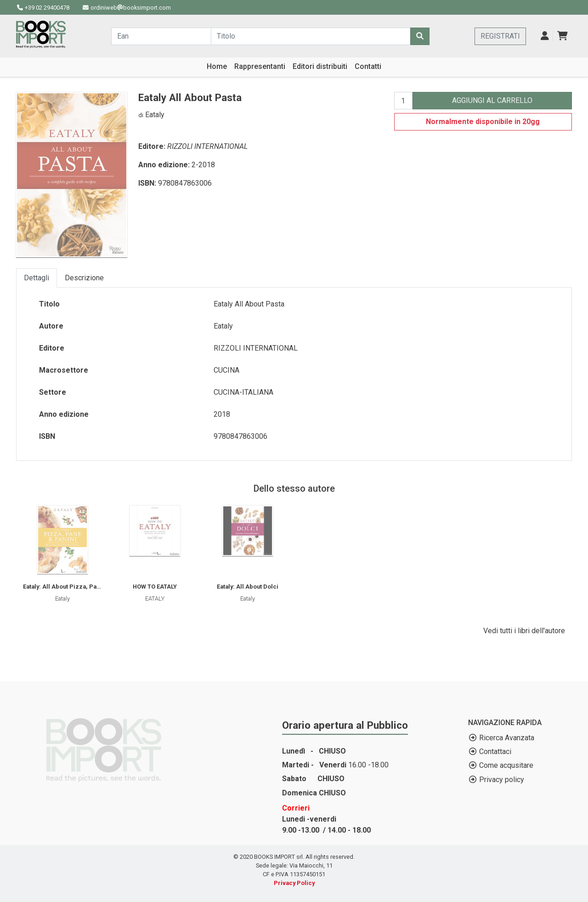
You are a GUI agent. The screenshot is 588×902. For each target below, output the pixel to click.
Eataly (155, 115)
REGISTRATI (500, 36)
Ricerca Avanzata (507, 738)
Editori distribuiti (320, 66)
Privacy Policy (294, 883)
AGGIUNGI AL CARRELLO (492, 100)
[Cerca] (420, 36)
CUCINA (226, 370)
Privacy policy (502, 780)
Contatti (368, 66)
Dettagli (37, 278)
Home (217, 66)
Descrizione (84, 278)
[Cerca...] (161, 36)
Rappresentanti (260, 66)
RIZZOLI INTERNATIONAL (207, 146)
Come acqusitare (506, 765)
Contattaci (495, 752)
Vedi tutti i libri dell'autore (524, 631)
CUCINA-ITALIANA (243, 392)
